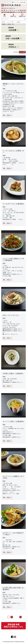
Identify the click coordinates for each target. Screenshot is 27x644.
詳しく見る (7, 115)
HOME (4, 16)
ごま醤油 (18, 22)
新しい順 (22, 52)
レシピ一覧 (10, 22)
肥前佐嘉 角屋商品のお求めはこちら (13, 626)
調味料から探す (13, 16)
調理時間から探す (22, 16)
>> (20, 617)
